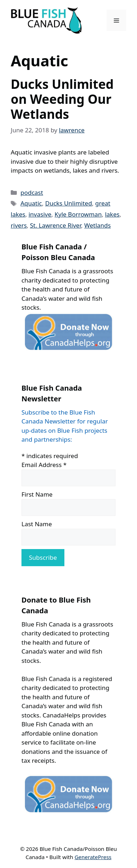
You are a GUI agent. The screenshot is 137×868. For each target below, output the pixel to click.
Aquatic (31, 203)
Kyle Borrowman (78, 214)
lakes (112, 214)
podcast (32, 192)
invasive (40, 214)
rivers (19, 225)
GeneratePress (93, 857)
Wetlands (97, 225)
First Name (37, 494)
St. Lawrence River (56, 225)
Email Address (44, 465)
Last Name (37, 524)
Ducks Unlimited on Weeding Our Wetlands (62, 99)
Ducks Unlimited (68, 203)
